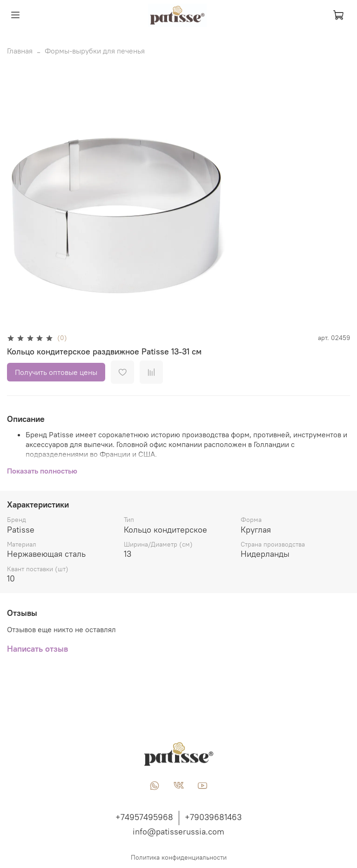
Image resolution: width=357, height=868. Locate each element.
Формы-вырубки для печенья (95, 51)
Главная (20, 51)
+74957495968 (144, 817)
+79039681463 (213, 817)
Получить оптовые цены (56, 372)
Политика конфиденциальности (179, 857)
